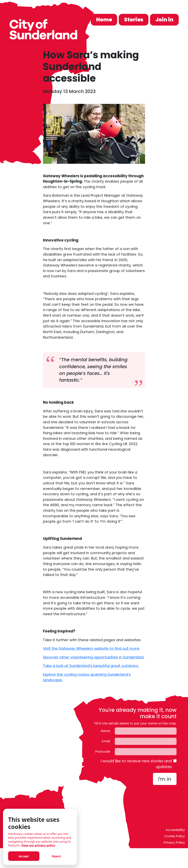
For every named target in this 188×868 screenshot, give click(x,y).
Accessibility (175, 831)
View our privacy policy (38, 845)
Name (105, 732)
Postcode (103, 753)
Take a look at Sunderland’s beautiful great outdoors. (91, 666)
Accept (24, 856)
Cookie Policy (175, 838)
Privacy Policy (174, 844)
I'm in (165, 780)
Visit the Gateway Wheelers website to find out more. (92, 648)
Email (106, 743)
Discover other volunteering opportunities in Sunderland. (94, 657)
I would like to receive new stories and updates (136, 765)
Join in (164, 19)
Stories (134, 19)
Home (104, 19)
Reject (56, 856)
